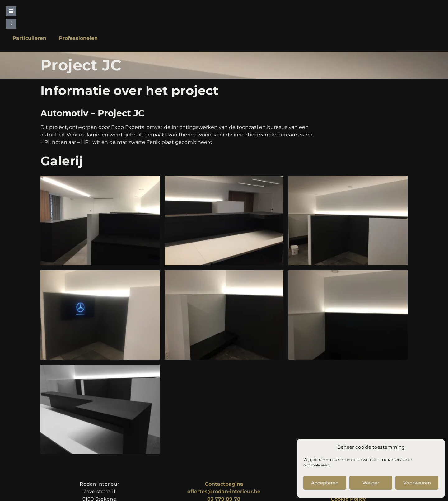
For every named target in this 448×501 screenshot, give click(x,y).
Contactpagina (224, 484)
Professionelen (78, 38)
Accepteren (325, 483)
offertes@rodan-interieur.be (224, 492)
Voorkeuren (417, 483)
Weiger (371, 483)
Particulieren (29, 38)
